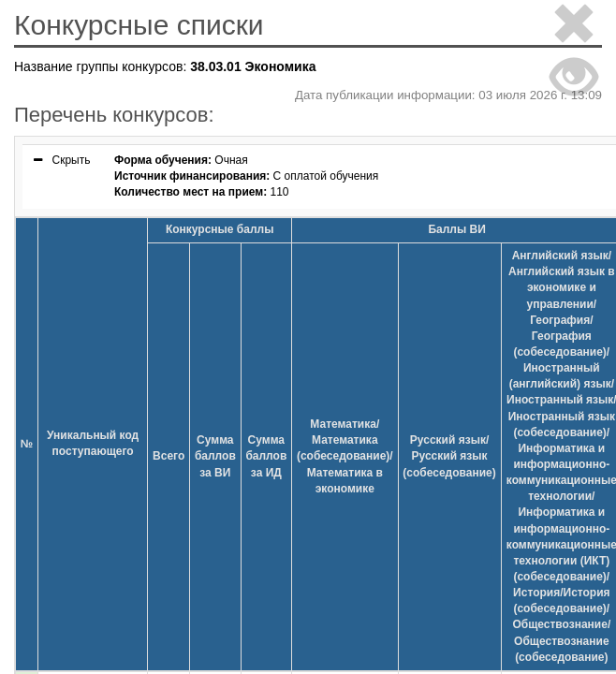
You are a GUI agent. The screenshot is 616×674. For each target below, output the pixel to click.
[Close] (574, 27)
